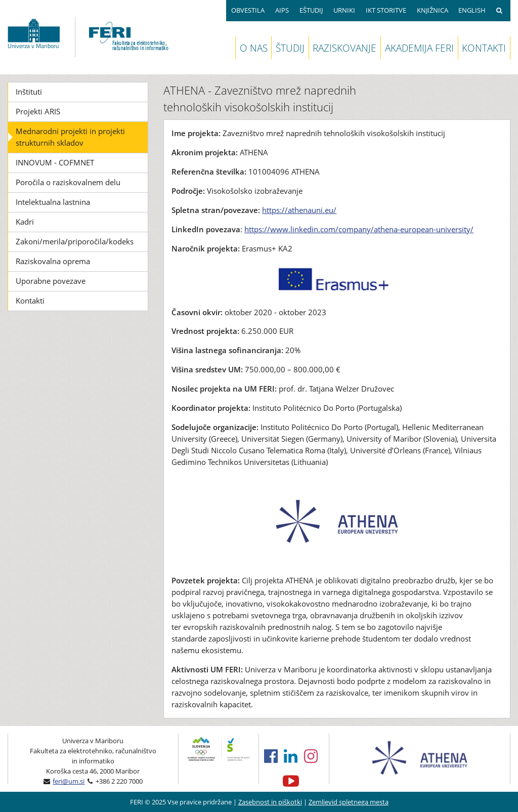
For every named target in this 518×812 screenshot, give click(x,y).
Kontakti (30, 301)
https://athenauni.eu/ (299, 210)
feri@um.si (69, 781)
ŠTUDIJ (290, 48)
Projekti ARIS (38, 111)
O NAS (254, 48)
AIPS (282, 10)
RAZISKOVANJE (344, 48)
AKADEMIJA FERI (419, 48)
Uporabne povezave (51, 281)
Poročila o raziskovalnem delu (68, 182)
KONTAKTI (484, 48)
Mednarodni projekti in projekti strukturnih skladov (70, 137)
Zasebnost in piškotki (270, 802)
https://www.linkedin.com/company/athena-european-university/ (359, 229)
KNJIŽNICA (433, 10)
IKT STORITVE (386, 10)
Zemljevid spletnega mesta (349, 802)
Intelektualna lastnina (53, 202)
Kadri (25, 222)
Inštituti (29, 92)
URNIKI (344, 10)
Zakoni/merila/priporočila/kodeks (75, 241)
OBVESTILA (248, 10)
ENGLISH (472, 10)
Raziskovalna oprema (53, 261)
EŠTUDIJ (311, 10)
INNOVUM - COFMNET (55, 162)
